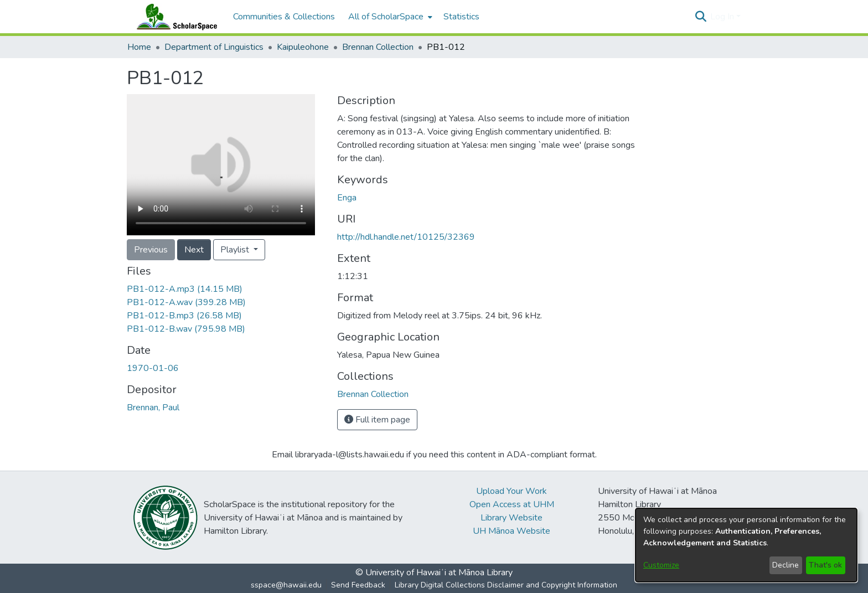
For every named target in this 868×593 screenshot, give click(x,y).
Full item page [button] (377, 420)
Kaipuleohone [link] (303, 47)
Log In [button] (723, 17)
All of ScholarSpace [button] (386, 17)
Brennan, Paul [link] (153, 408)
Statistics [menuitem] (461, 17)
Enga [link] (347, 198)
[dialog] (746, 545)
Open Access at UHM (512, 504)
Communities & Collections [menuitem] (284, 17)
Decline (786, 565)
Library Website (512, 518)
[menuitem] (389, 17)
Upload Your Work (512, 491)
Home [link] (139, 47)
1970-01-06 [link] (153, 368)
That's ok (825, 565)
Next (194, 250)
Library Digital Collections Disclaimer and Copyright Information (506, 585)
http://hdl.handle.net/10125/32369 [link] (406, 237)
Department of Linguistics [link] (214, 47)
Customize (661, 565)
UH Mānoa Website (512, 531)
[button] (701, 17)
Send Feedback (358, 585)
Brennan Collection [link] (378, 47)
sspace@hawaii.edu (286, 585)
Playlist (236, 250)
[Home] (174, 17)
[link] (185, 289)
